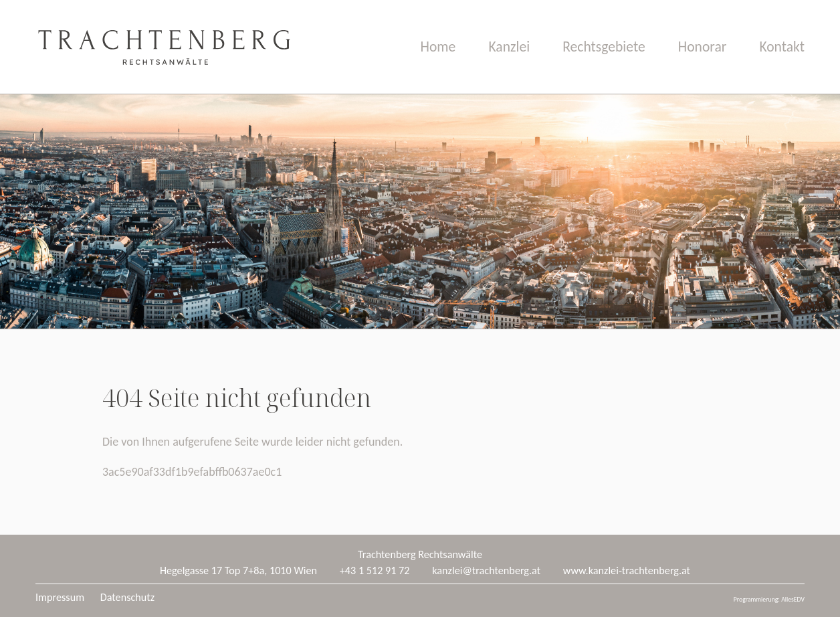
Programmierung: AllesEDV (769, 600)
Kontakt (782, 47)
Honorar (703, 47)
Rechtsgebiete (604, 47)
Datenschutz (127, 597)
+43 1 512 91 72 (375, 570)
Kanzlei (509, 47)
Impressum (60, 597)
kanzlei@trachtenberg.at (486, 570)
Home (438, 47)
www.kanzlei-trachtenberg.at (627, 570)
